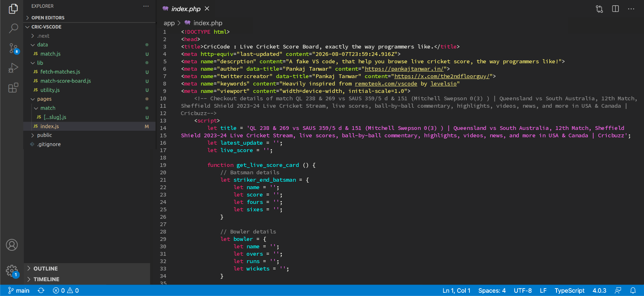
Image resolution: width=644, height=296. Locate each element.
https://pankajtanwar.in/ (404, 69)
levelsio (444, 83)
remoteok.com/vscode (386, 83)
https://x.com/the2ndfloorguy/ (442, 76)
